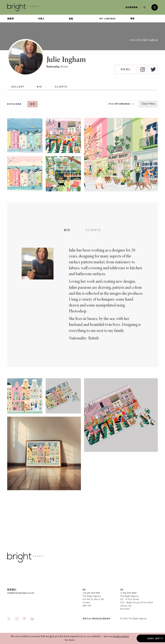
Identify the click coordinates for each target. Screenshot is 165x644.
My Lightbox (108, 19)
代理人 (41, 19)
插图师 (11, 19)
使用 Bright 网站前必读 (92, 618)
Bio (39, 87)
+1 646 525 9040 (128, 593)
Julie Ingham (151, 40)
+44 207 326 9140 (91, 593)
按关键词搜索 (132, 7)
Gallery (18, 87)
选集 (71, 19)
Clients (61, 87)
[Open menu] (155, 7)
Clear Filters (148, 104)
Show (122, 104)
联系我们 (126, 69)
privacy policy (121, 636)
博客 (132, 19)
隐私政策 (106, 618)
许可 (33, 104)
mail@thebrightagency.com (21, 593)
